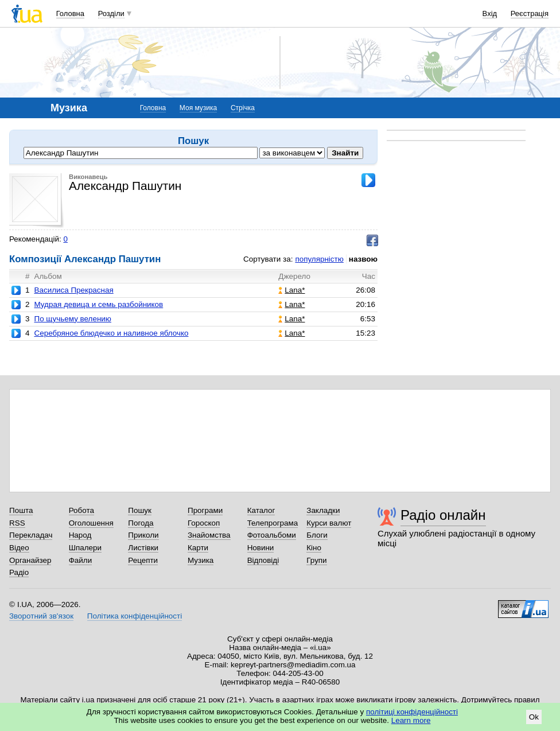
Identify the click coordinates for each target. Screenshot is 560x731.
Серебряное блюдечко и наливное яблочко (111, 333)
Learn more (411, 720)
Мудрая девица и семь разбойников (98, 304)
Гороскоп (204, 523)
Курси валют (329, 523)
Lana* (291, 290)
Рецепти (143, 560)
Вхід (490, 13)
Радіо (19, 572)
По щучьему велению (72, 319)
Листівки (143, 548)
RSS (17, 523)
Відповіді (263, 560)
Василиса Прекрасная (73, 290)
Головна (70, 13)
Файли (81, 560)
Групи (316, 560)
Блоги (317, 535)
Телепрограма (273, 523)
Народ (80, 535)
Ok (534, 717)
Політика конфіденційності (135, 616)
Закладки (323, 510)
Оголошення (91, 523)
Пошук (140, 510)
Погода (141, 523)
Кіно (314, 548)
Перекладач (31, 535)
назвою (363, 259)
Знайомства (209, 535)
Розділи (111, 13)
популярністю (319, 259)
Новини (261, 548)
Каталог (261, 510)
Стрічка (243, 108)
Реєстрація (530, 13)
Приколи (143, 535)
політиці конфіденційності (412, 712)
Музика (201, 560)
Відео (19, 548)
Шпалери (85, 548)
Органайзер (30, 560)
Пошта (21, 510)
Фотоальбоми (272, 535)
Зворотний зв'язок (41, 616)
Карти (198, 548)
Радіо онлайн (443, 515)
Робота (81, 510)
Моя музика (198, 108)
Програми (205, 510)
